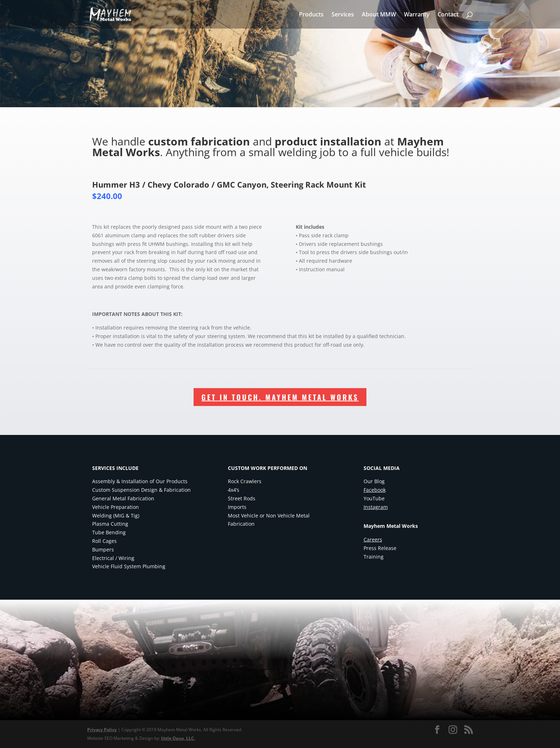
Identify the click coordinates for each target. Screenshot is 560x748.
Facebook (375, 490)
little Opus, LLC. (178, 738)
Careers (373, 539)
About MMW (379, 15)
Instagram (376, 507)
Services (343, 15)
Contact (448, 15)
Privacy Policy (102, 730)
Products (311, 15)
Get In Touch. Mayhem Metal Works (280, 397)
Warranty (417, 15)
